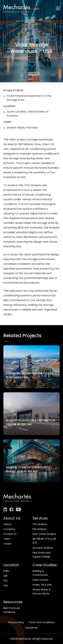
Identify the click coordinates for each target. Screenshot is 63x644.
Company (9, 529)
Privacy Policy (16, 622)
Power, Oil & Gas (42, 585)
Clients (7, 524)
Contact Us (10, 534)
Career (7, 544)
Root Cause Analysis (44, 534)
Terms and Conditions (42, 622)
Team (7, 539)
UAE (5, 576)
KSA (5, 581)
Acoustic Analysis (43, 548)
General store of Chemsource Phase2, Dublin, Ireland (28, 469)
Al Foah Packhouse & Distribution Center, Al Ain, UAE (31, 422)
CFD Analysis (40, 524)
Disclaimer (32, 628)
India (6, 571)
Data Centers (40, 580)
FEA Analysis (39, 529)
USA (6, 586)
